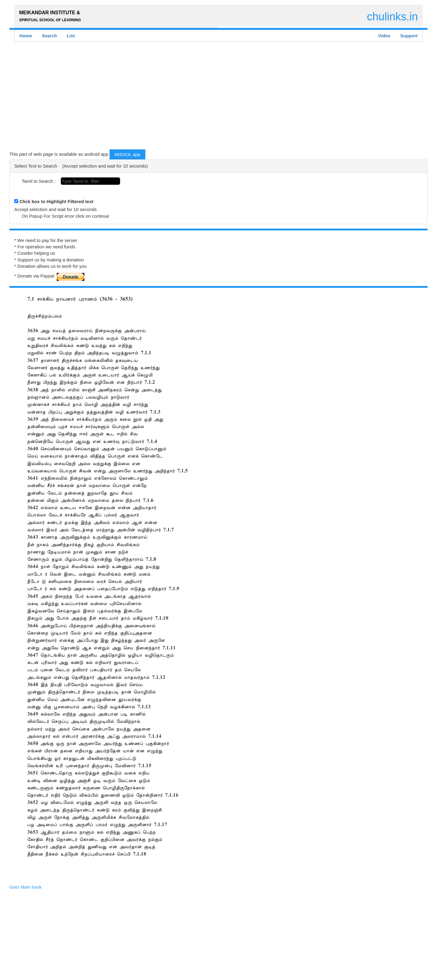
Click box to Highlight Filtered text (56, 201)
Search (49, 36)
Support (409, 36)
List (71, 36)
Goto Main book (25, 887)
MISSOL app (127, 154)
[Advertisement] (191, 97)
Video (384, 36)
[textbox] (90, 181)
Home (26, 36)
